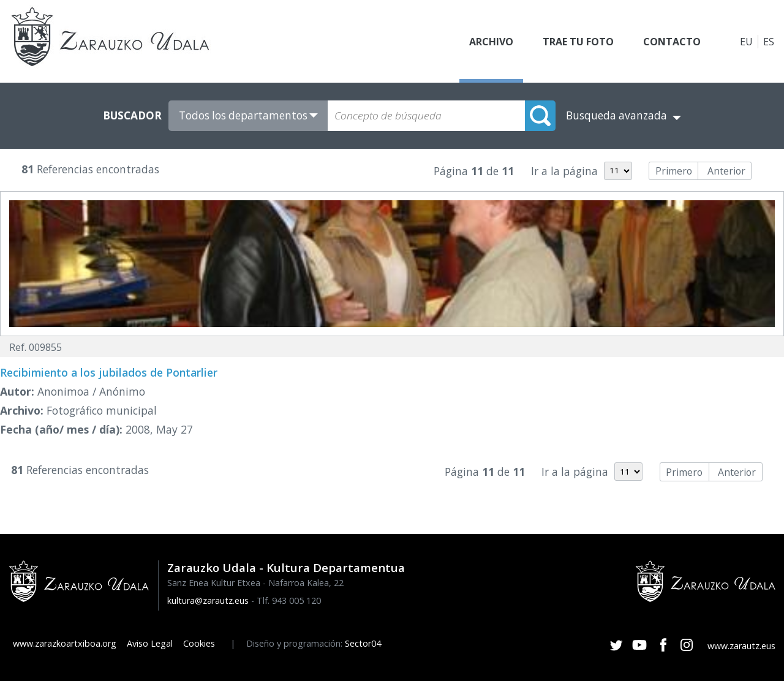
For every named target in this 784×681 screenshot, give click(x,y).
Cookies (199, 643)
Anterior (726, 171)
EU (746, 42)
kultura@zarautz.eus (208, 600)
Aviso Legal (150, 643)
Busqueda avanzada (616, 115)
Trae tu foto (578, 42)
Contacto (672, 42)
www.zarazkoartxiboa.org (65, 643)
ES (769, 42)
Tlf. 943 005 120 (289, 600)
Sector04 (363, 643)
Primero (674, 171)
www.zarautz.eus (741, 646)
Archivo (491, 42)
